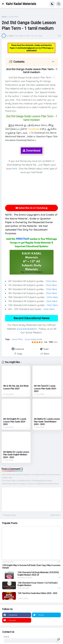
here (15, 168)
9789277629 (22, 239)
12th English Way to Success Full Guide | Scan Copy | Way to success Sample (31, 567)
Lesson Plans (14, 17)
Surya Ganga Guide (33, 339)
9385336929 (32, 51)
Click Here (51, 281)
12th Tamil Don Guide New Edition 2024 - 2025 (37, 593)
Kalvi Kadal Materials (21, 4)
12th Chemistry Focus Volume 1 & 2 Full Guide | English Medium (38, 584)
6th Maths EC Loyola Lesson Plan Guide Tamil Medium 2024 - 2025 (47, 422)
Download (32, 151)
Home (4, 17)
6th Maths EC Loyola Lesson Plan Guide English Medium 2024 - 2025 (16, 455)
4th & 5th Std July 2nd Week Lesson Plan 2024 (16, 387)
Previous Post (10, 515)
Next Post (55, 515)
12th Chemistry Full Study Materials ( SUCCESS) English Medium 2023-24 (38, 574)
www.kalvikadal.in (27, 329)
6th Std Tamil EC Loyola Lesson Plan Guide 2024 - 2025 (45, 389)
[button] (4, 4)
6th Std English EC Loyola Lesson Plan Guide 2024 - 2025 (15, 422)
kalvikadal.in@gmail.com (28, 48)
